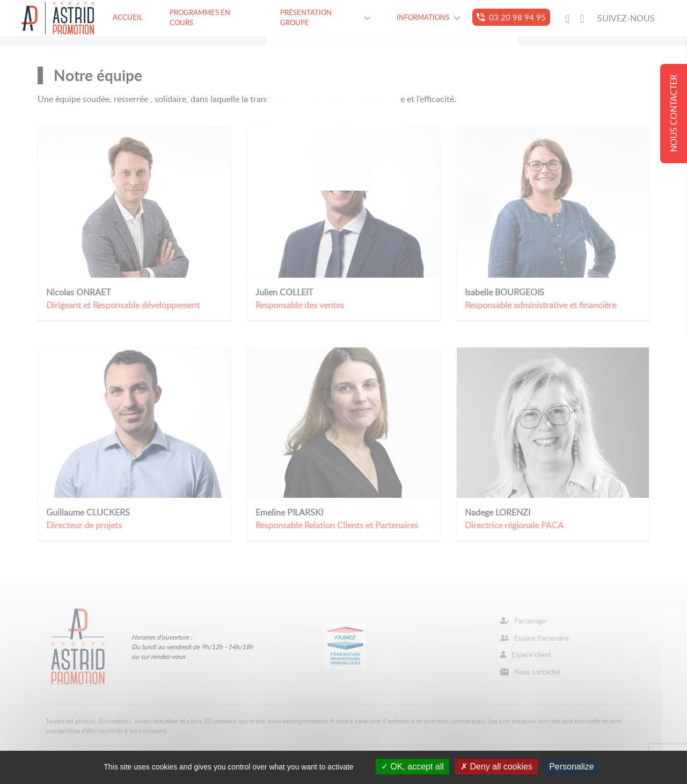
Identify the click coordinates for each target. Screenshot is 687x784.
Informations (429, 17)
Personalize (572, 767)
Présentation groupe (326, 18)
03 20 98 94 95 (511, 17)
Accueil (128, 17)
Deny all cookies (496, 767)
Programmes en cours (200, 18)
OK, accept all (412, 767)
